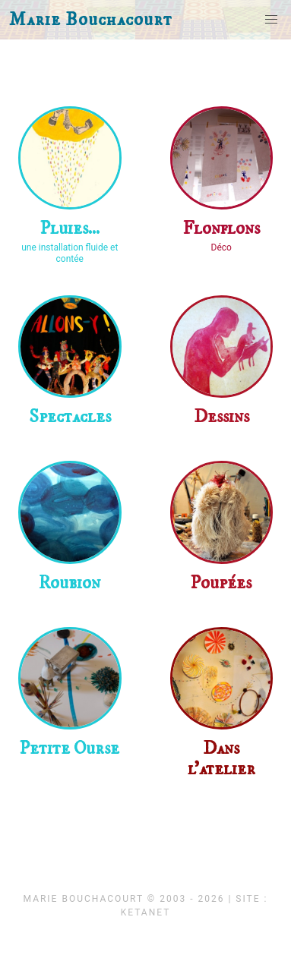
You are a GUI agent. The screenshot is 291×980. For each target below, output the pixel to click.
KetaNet (146, 912)
